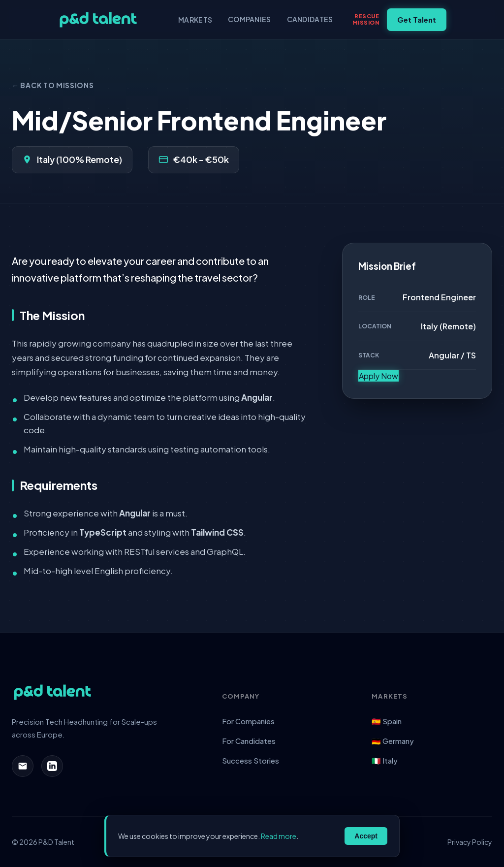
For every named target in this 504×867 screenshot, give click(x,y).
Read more (279, 836)
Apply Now (378, 376)
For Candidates (249, 741)
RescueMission (366, 19)
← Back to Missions (53, 85)
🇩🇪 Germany (393, 741)
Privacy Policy (470, 842)
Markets (195, 20)
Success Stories (251, 760)
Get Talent (417, 19)
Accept (366, 836)
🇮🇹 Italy (385, 760)
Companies (250, 19)
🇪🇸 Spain (387, 721)
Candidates (310, 19)
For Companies (248, 721)
